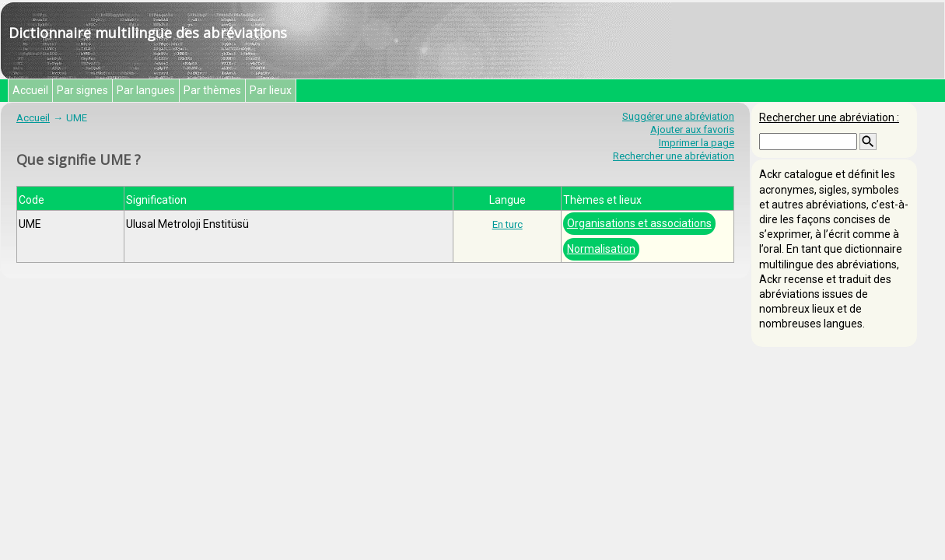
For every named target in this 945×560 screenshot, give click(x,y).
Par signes (82, 90)
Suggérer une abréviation (678, 116)
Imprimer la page (696, 143)
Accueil (30, 90)
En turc (507, 224)
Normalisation (601, 249)
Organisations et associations (639, 223)
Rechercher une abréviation (674, 156)
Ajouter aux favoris (692, 129)
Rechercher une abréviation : (829, 117)
